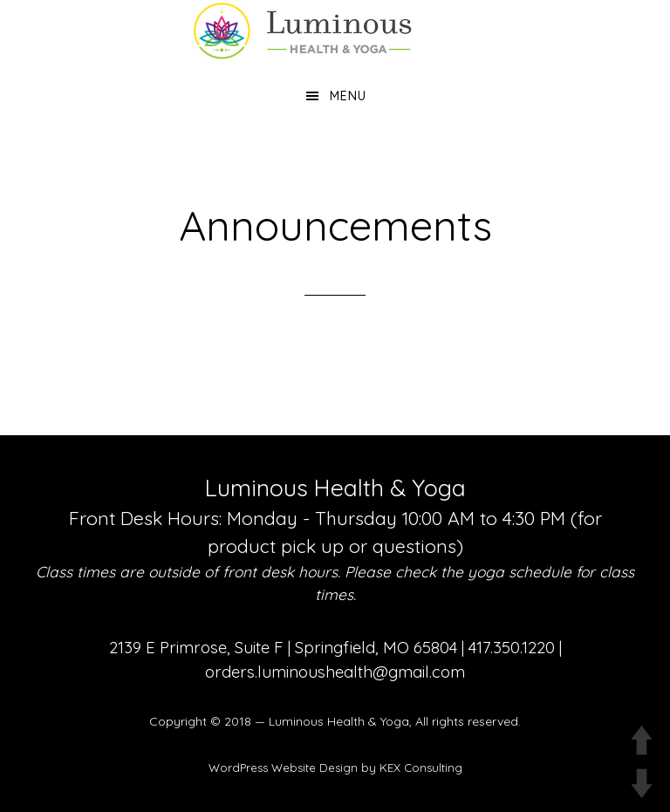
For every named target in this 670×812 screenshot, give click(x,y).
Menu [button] (348, 96)
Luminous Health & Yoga (339, 721)
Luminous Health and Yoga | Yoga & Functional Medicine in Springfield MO (335, 31)
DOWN (642, 784)
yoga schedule (520, 572)
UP (642, 740)
